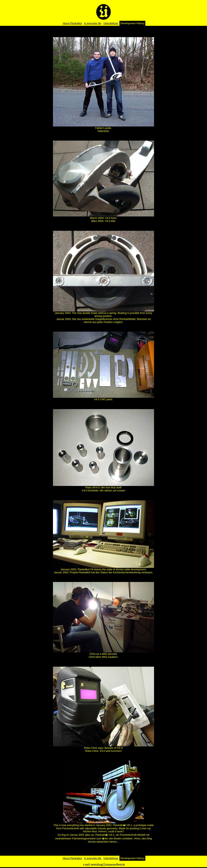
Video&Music (111, 23)
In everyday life (93, 23)
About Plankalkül (72, 23)
